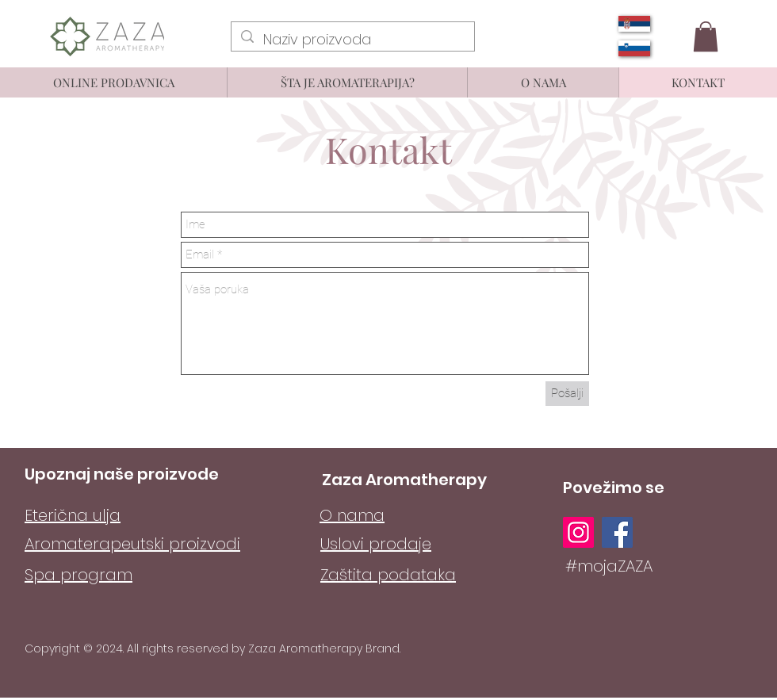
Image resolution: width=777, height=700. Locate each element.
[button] (706, 36)
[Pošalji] (567, 394)
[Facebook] (617, 532)
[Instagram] (578, 532)
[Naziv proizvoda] (352, 39)
